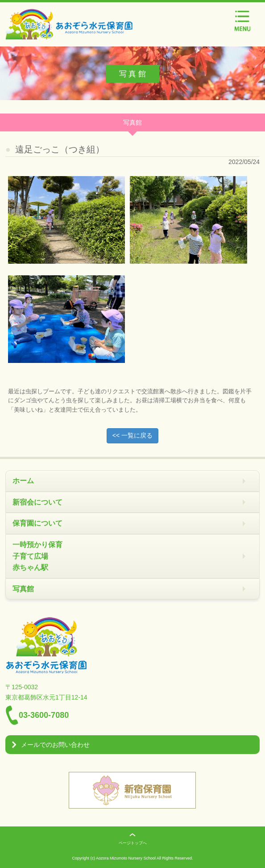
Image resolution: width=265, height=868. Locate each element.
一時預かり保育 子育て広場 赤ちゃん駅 (37, 556)
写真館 (23, 589)
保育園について (37, 523)
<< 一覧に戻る (132, 435)
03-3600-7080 (44, 715)
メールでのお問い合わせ (55, 745)
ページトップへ (133, 843)
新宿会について (37, 502)
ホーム (23, 481)
